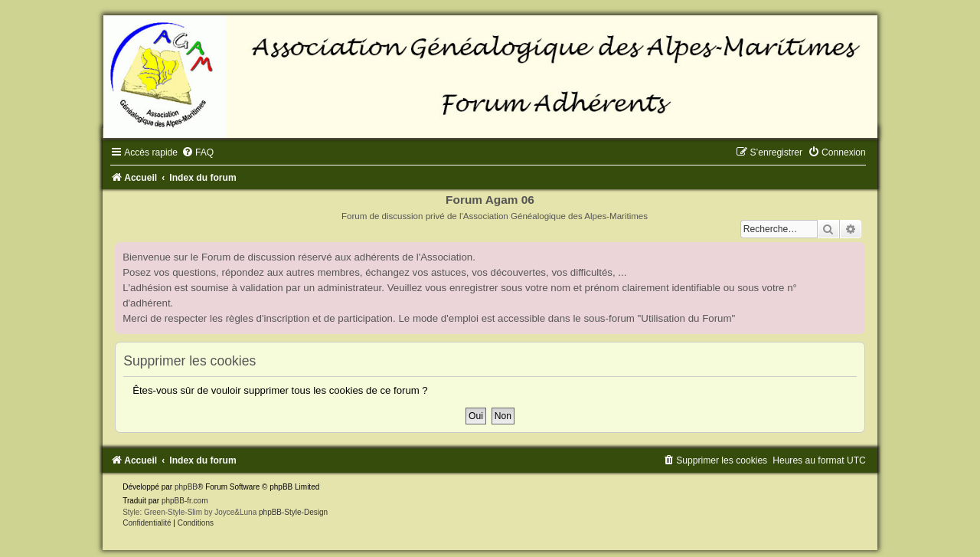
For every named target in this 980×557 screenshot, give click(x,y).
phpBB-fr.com (185, 501)
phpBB (186, 487)
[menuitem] (198, 152)
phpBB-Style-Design (293, 512)
